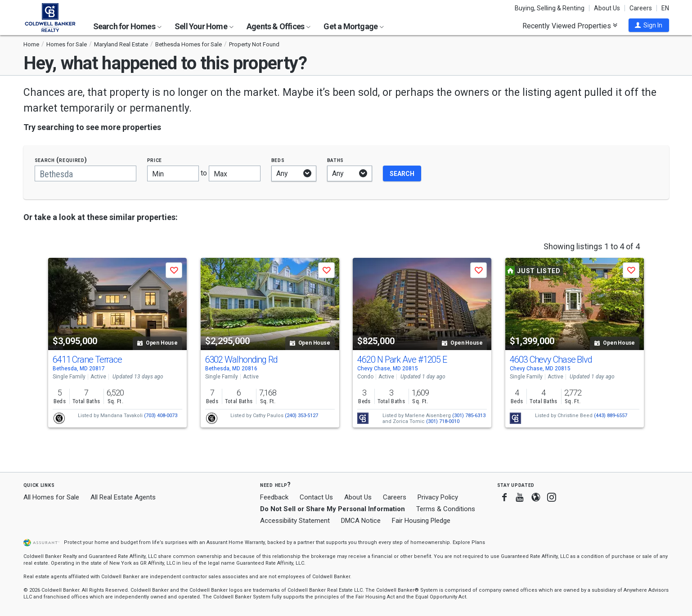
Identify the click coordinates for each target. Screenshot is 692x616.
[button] (649, 25)
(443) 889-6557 (611, 416)
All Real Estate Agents (123, 497)
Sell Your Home (204, 26)
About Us (607, 8)
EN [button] (665, 8)
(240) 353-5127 (301, 416)
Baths (336, 160)
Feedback (274, 497)
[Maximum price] (235, 173)
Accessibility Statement (295, 521)
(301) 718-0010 (443, 421)
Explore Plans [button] (469, 542)
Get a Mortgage (354, 26)
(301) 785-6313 (469, 416)
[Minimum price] (173, 173)
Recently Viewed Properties (570, 26)
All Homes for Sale (51, 497)
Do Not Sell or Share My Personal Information (333, 509)
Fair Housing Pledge (421, 521)
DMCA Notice (361, 521)
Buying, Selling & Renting (550, 8)
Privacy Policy (438, 497)
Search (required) (61, 160)
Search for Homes (127, 26)
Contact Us (316, 497)
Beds (278, 160)
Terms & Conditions (446, 509)
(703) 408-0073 (161, 416)
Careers (641, 8)
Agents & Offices (279, 26)
